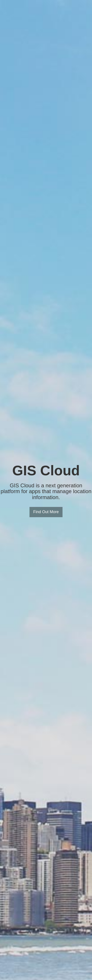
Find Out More (46, 512)
